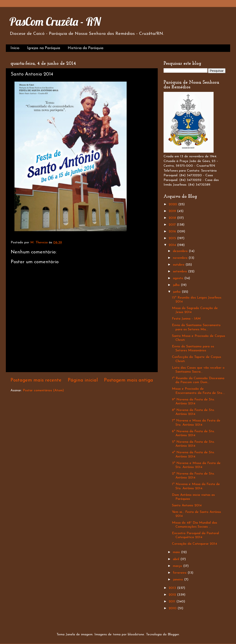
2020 (173, 204)
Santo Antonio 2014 (187, 505)
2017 (173, 225)
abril (177, 559)
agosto (179, 278)
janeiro (179, 580)
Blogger (173, 635)
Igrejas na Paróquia (44, 48)
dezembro (181, 251)
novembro (181, 258)
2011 (173, 602)
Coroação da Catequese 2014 (195, 544)
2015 (173, 238)
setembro (181, 272)
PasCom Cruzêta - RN (55, 22)
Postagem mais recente (36, 380)
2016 (173, 232)
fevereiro (180, 573)
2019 (173, 211)
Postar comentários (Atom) (43, 390)
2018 (173, 218)
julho (177, 285)
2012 (173, 595)
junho (177, 292)
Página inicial (83, 380)
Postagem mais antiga (129, 380)
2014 (173, 245)
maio (177, 552)
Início (15, 48)
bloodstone (136, 635)
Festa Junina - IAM (186, 319)
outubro (179, 265)
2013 (173, 588)
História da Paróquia (86, 48)
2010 (173, 608)
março (178, 566)
